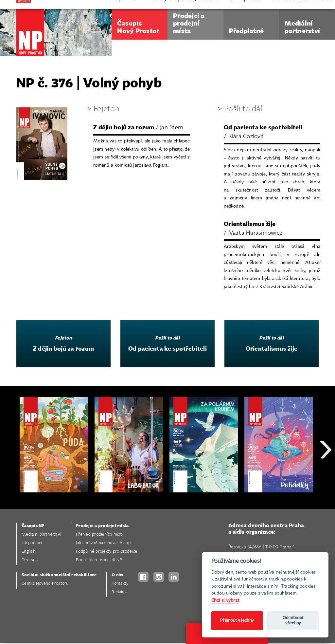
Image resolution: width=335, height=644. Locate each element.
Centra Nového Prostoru (45, 584)
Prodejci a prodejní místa (102, 526)
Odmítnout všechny (293, 621)
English (28, 552)
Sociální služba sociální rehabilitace (59, 575)
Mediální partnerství (41, 534)
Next (326, 473)
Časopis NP (33, 526)
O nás (117, 575)
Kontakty (120, 584)
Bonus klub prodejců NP (99, 560)
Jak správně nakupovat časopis (105, 543)
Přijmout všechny (237, 621)
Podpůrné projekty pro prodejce (107, 552)
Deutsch (30, 560)
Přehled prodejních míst (99, 534)
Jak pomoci (32, 543)
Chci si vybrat (225, 600)
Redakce (120, 592)
